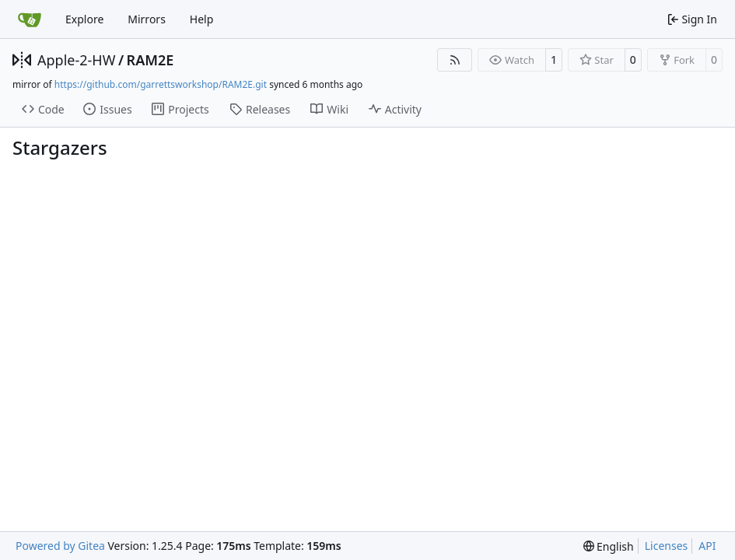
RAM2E (150, 60)
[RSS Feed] (455, 60)
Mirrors (147, 19)
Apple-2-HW (76, 60)
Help (202, 19)
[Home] (30, 19)
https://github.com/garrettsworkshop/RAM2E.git (161, 84)
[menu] (609, 546)
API (707, 546)
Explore (84, 19)
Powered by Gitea (60, 546)
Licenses (667, 546)
